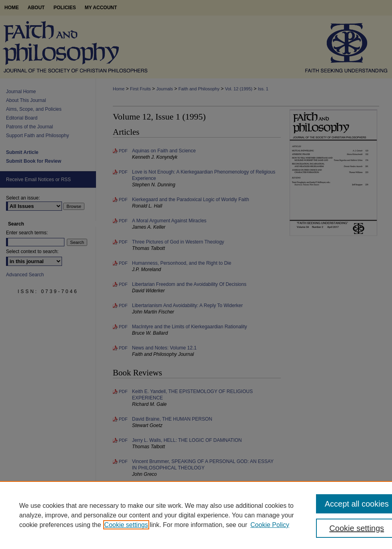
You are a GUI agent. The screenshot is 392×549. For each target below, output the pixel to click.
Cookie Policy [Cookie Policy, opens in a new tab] (270, 525)
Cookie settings (126, 525)
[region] (196, 515)
